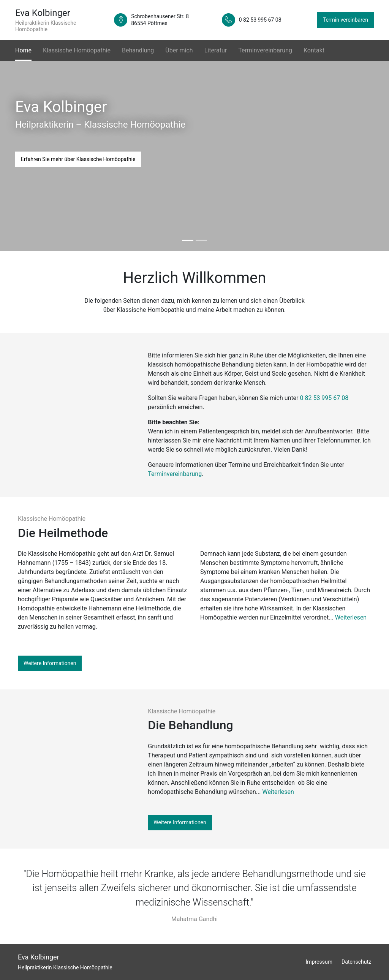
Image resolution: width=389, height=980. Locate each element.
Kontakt (314, 50)
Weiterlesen (351, 617)
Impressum (319, 962)
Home (23, 50)
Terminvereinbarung (265, 50)
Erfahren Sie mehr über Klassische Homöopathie (78, 159)
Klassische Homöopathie (77, 50)
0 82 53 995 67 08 (324, 398)
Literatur (216, 50)
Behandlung (138, 50)
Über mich (179, 50)
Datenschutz (356, 962)
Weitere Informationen (50, 663)
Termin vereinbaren (346, 20)
